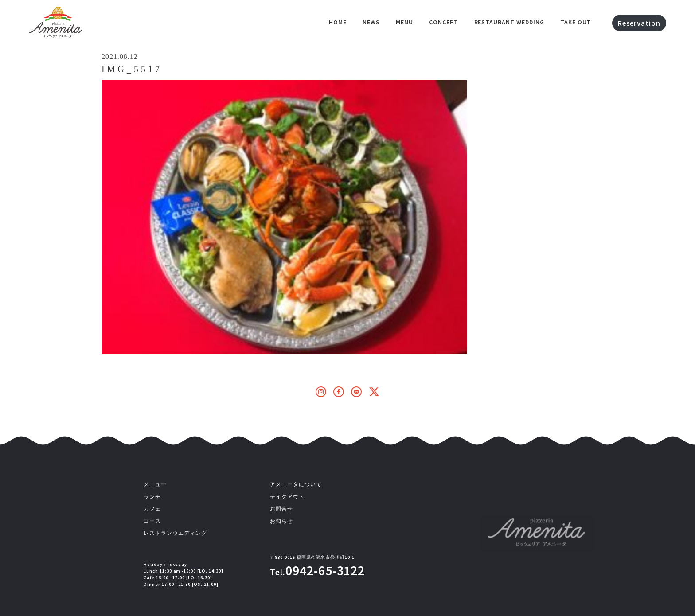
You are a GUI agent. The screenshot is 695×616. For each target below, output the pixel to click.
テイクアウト (287, 497)
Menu (404, 22)
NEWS (371, 22)
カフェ (152, 509)
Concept (444, 22)
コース (152, 521)
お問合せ (281, 509)
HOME (338, 22)
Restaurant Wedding (509, 22)
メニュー (155, 484)
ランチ (152, 497)
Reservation (639, 23)
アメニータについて (296, 484)
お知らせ (281, 521)
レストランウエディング (175, 533)
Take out (576, 22)
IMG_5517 (132, 69)
